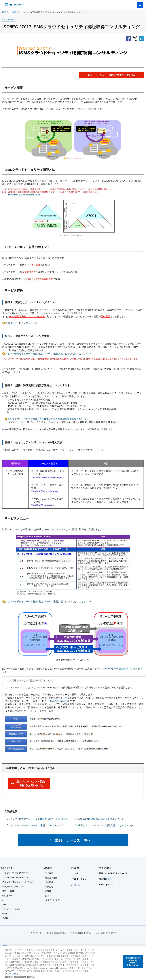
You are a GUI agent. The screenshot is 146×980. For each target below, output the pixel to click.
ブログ (75, 885)
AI (3, 900)
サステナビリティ (53, 900)
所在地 (48, 891)
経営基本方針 (51, 878)
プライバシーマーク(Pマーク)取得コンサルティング (37, 825)
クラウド (6, 914)
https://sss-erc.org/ (58, 701)
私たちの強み (101, 868)
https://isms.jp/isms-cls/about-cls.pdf (24, 195)
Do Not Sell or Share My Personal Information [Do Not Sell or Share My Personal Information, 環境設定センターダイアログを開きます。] (133, 961)
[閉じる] (143, 963)
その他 (5, 918)
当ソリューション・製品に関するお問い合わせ (31, 783)
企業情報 (47, 868)
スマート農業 (8, 891)
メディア (6, 905)
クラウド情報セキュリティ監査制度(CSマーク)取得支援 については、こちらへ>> (48, 354)
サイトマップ (36, 930)
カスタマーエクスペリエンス (15, 873)
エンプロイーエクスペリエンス (16, 878)
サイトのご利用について (106, 930)
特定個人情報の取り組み (81, 930)
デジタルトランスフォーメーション (18, 882)
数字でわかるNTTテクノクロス (109, 873)
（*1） (84, 109)
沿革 (47, 896)
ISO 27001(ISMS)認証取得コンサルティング (101, 819)
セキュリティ (8, 896)
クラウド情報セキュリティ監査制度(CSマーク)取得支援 (39, 819)
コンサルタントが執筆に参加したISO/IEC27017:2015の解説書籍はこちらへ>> (48, 419)
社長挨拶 (49, 873)
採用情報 (101, 879)
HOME (5, 12)
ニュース (74, 873)
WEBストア (103, 885)
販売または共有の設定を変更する (20, 977)
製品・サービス (19, 12)
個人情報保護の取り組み (56, 930)
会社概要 (49, 882)
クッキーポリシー (13, 974)
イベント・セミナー (78, 879)
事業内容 (49, 887)
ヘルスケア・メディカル (13, 887)
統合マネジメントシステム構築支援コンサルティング (106, 825)
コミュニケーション (11, 909)
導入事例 (74, 868)
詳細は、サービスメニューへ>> (22, 323)
